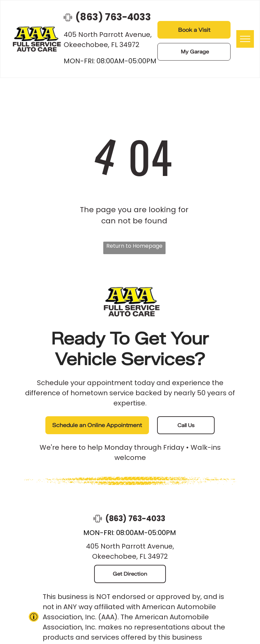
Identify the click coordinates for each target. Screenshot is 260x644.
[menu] (245, 39)
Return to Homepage (134, 246)
